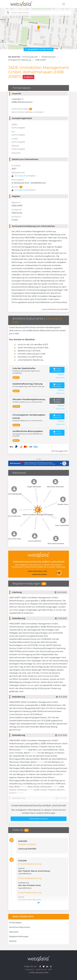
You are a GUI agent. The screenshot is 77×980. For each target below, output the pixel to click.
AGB (50, 969)
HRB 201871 (41, 60)
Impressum (30, 969)
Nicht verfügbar (57, 401)
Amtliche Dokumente (20, 927)
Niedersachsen (49, 57)
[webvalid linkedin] (48, 966)
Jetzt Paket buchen (39, 819)
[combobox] (38, 13)
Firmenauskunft (30, 57)
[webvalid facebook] (41, 966)
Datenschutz (41, 969)
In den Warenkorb (57, 370)
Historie (13, 941)
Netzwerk (14, 932)
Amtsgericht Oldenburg (20, 60)
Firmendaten (15, 923)
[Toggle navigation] (64, 4)
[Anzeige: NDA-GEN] (39, 462)
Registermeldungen (19, 936)
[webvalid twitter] (44, 966)
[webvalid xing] (51, 966)
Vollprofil (22, 176)
